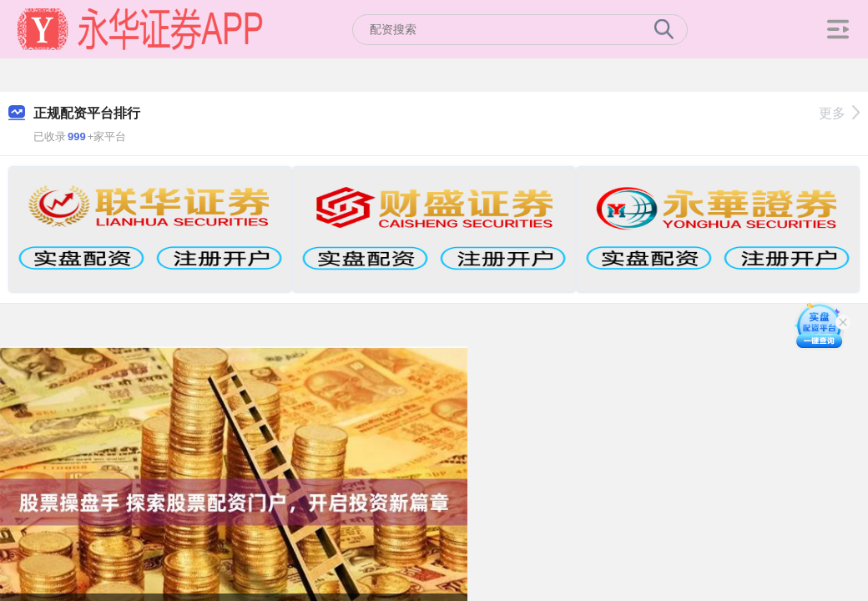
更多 (839, 113)
